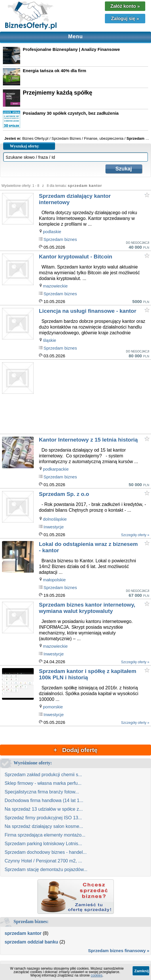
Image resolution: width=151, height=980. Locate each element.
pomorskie (53, 707)
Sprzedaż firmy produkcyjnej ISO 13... (43, 818)
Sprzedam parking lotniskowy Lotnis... (43, 844)
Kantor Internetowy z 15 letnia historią (88, 440)
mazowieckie (55, 286)
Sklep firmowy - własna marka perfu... (43, 783)
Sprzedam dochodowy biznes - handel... (46, 852)
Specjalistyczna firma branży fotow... (42, 792)
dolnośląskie (55, 519)
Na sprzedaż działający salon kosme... (44, 826)
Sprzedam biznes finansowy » (119, 951)
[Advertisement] (94, 397)
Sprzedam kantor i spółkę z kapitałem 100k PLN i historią (88, 674)
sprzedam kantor (23, 933)
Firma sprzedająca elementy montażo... (45, 835)
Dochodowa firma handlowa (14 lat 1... (44, 800)
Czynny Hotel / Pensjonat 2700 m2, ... (43, 861)
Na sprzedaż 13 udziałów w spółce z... (44, 809)
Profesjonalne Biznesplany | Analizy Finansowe (71, 49)
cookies (97, 975)
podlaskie (52, 232)
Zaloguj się (125, 19)
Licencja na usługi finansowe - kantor (88, 311)
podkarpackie (56, 469)
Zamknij (141, 971)
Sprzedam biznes (60, 239)
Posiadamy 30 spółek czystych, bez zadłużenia (71, 113)
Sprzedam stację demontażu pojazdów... (46, 869)
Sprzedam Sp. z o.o (64, 494)
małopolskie (54, 580)
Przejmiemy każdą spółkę (57, 93)
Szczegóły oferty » (135, 535)
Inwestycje (54, 527)
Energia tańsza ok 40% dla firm (54, 71)
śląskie (50, 340)
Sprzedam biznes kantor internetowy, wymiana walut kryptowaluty (87, 608)
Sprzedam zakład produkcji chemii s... (43, 775)
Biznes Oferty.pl (35, 138)
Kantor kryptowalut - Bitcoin (75, 257)
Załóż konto (125, 6)
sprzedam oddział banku (31, 942)
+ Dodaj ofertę (75, 750)
